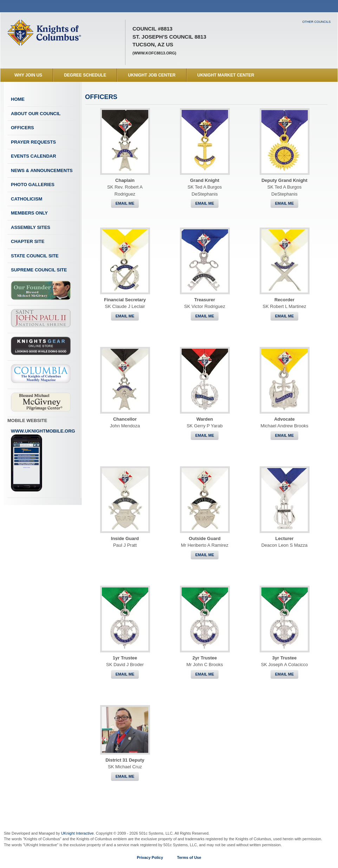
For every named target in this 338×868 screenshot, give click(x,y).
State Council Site (35, 256)
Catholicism (27, 199)
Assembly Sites (31, 227)
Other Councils (316, 22)
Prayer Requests (33, 142)
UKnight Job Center (152, 75)
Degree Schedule (85, 75)
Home (18, 99)
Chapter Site (28, 241)
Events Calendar (34, 156)
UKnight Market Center (226, 75)
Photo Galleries (33, 185)
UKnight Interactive (77, 833)
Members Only (29, 213)
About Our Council (36, 114)
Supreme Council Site (39, 270)
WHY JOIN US (28, 75)
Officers (22, 128)
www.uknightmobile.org (43, 460)
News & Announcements (42, 170)
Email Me (125, 203)
